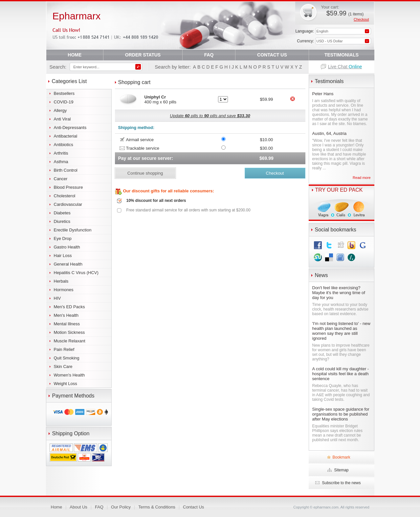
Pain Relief (64, 349)
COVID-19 (64, 102)
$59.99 (345, 13)
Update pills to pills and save (210, 116)
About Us (78, 507)
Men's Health (66, 315)
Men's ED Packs (69, 307)
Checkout (361, 19)
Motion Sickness (69, 332)
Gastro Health (67, 247)
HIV (57, 298)
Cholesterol (65, 196)
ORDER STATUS (143, 55)
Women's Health (69, 375)
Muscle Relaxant (70, 341)
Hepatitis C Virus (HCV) (76, 273)
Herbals (61, 281)
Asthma (61, 162)
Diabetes (62, 213)
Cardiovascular (68, 204)
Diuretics (62, 221)
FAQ (209, 55)
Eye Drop (63, 238)
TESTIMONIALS (342, 55)
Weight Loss (66, 384)
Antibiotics (64, 145)
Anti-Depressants (70, 128)
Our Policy (121, 507)
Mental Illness (67, 324)
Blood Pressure (68, 187)
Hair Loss (63, 256)
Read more (362, 178)
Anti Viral (62, 119)
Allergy (60, 110)
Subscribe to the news (341, 483)
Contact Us (193, 507)
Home (57, 507)
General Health (68, 264)
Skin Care (63, 366)
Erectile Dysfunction (73, 230)
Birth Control (66, 170)
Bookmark (341, 457)
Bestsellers (64, 93)
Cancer (61, 179)
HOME (75, 55)
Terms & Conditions (157, 507)
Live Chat (345, 67)
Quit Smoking (67, 358)
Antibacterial (66, 136)
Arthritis (61, 153)
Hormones (64, 290)
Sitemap (341, 470)
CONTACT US (272, 55)
